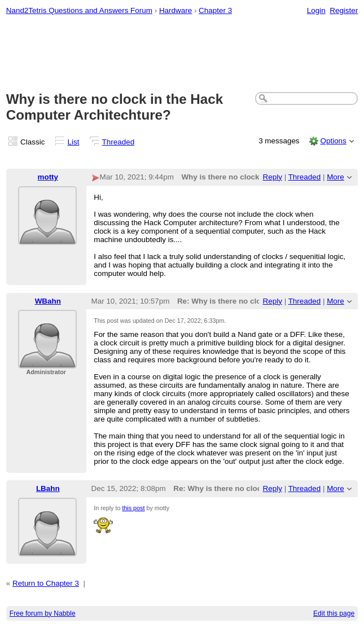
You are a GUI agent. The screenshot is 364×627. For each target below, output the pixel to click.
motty (48, 177)
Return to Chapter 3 (46, 583)
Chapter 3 (215, 10)
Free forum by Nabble (43, 613)
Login (316, 10)
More (336, 177)
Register (344, 10)
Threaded (119, 142)
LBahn (48, 488)
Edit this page (334, 613)
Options (333, 141)
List (74, 142)
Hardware (176, 10)
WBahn (48, 301)
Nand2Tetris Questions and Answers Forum (79, 10)
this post (133, 508)
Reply (273, 177)
